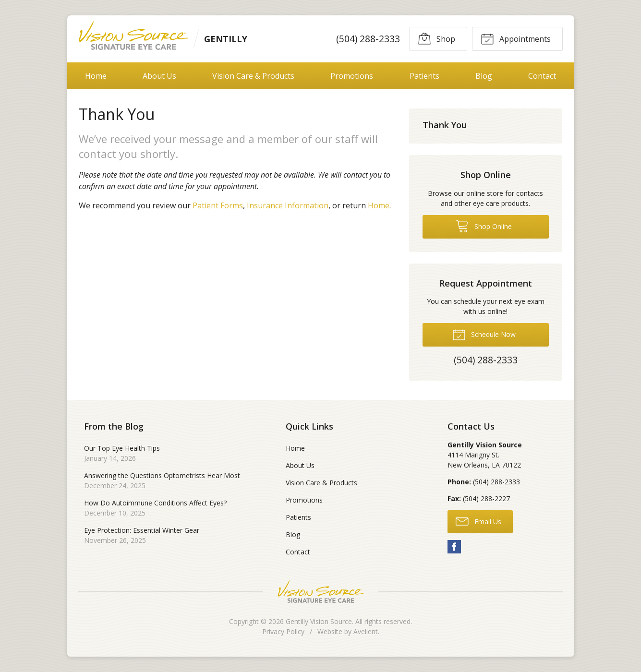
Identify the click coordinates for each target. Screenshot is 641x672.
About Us (159, 76)
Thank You (445, 125)
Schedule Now (484, 334)
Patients (424, 76)
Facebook (454, 547)
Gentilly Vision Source (319, 621)
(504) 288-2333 (368, 39)
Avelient (366, 631)
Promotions (352, 76)
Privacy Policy (283, 631)
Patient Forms (218, 205)
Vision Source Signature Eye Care (321, 592)
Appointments (516, 38)
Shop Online (484, 226)
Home (96, 76)
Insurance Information (288, 205)
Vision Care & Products (253, 76)
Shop (436, 38)
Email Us (478, 521)
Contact (542, 76)
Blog (484, 76)
